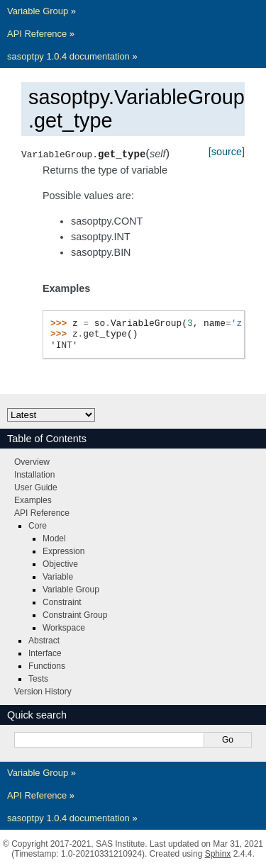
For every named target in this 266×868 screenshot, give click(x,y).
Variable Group (38, 11)
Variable (58, 577)
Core (38, 526)
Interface (45, 653)
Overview (32, 462)
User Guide (36, 487)
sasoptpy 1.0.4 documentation (68, 56)
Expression (63, 551)
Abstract (44, 641)
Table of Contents (47, 439)
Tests (38, 679)
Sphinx (218, 854)
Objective (60, 564)
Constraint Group (75, 615)
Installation (34, 475)
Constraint (62, 602)
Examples (33, 500)
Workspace (64, 628)
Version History (43, 692)
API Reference (37, 34)
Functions (47, 666)
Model (54, 539)
